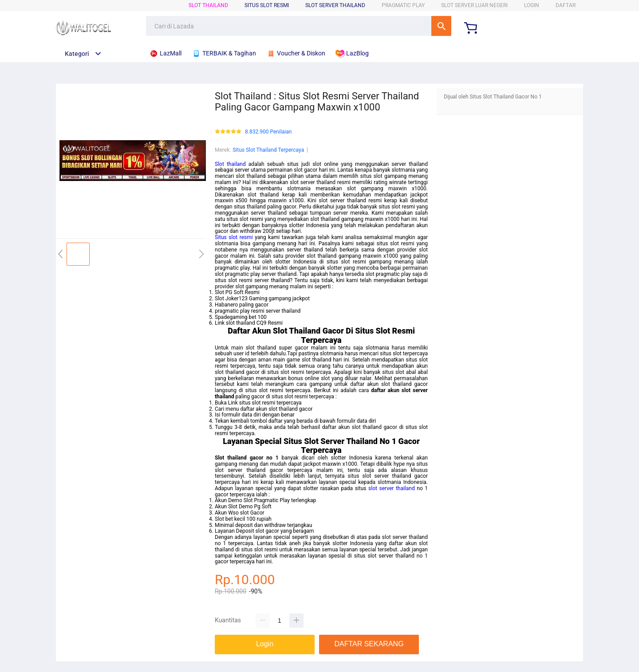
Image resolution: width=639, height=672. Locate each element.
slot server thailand (392, 488)
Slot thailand (230, 164)
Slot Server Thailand (335, 5)
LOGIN (532, 5)
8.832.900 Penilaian (268, 132)
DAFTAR (566, 5)
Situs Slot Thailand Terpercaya (268, 150)
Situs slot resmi (234, 237)
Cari (441, 26)
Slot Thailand (208, 5)
